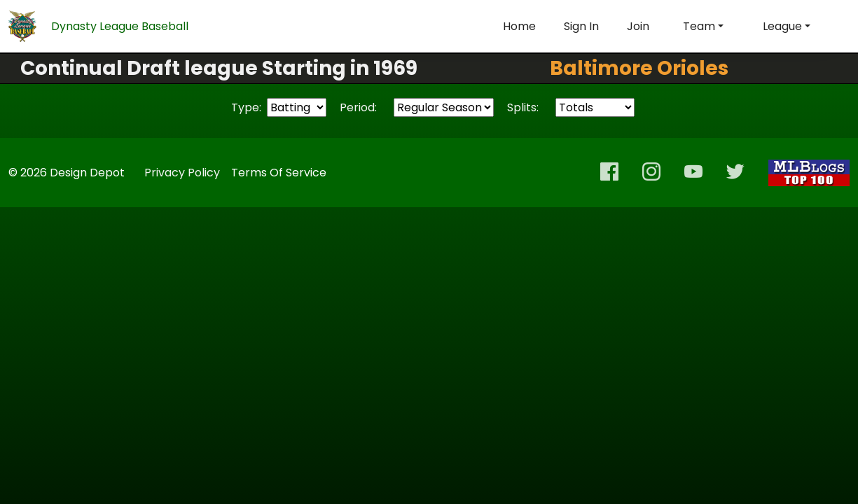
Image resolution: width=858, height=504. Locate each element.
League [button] (782, 26)
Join (638, 26)
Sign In (581, 26)
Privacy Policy (182, 173)
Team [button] (699, 26)
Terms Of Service (279, 173)
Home (519, 26)
